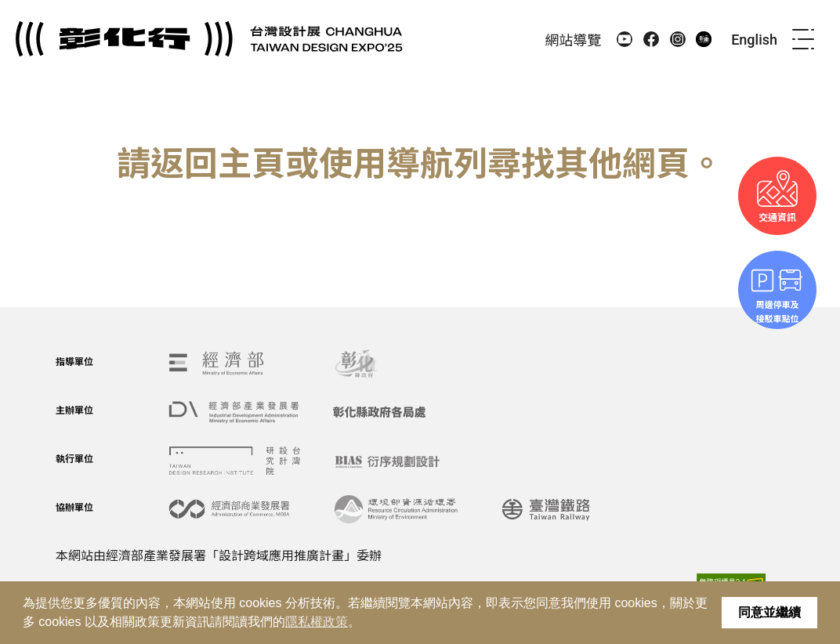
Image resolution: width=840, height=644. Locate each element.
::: (528, 39)
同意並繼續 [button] (769, 612)
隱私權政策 (317, 622)
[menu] (803, 39)
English (754, 40)
